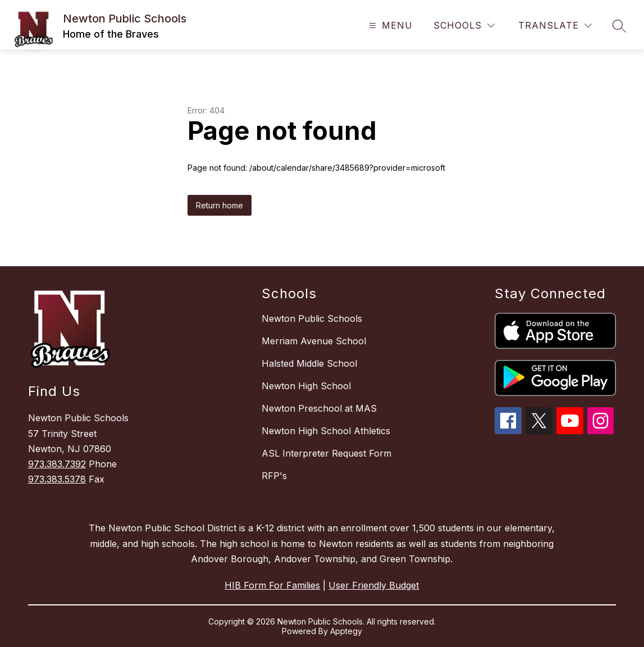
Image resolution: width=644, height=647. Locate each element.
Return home (220, 205)
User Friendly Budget (374, 585)
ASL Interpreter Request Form (326, 453)
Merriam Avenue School (314, 341)
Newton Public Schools (312, 318)
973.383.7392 (57, 464)
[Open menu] (389, 26)
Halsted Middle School (309, 363)
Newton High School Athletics (326, 431)
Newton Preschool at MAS (319, 408)
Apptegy (346, 631)
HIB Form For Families (272, 585)
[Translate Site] (555, 26)
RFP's (274, 476)
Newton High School (306, 386)
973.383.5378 (57, 479)
